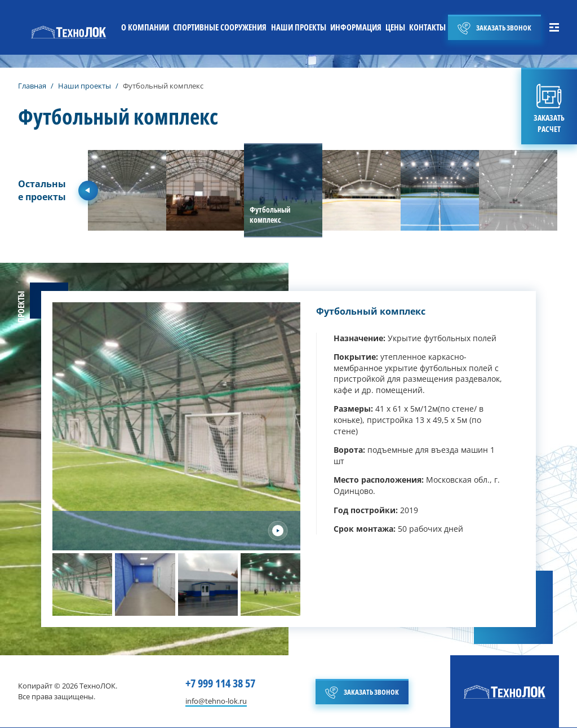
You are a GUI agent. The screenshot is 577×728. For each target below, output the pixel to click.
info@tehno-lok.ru (216, 701)
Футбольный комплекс (371, 311)
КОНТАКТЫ (427, 27)
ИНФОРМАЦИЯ (356, 27)
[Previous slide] (88, 190)
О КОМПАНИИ (145, 27)
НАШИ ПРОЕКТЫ (299, 27)
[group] (127, 190)
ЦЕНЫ (395, 27)
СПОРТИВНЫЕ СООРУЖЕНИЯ (220, 27)
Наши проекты (85, 86)
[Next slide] (278, 531)
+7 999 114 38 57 (220, 683)
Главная (32, 86)
